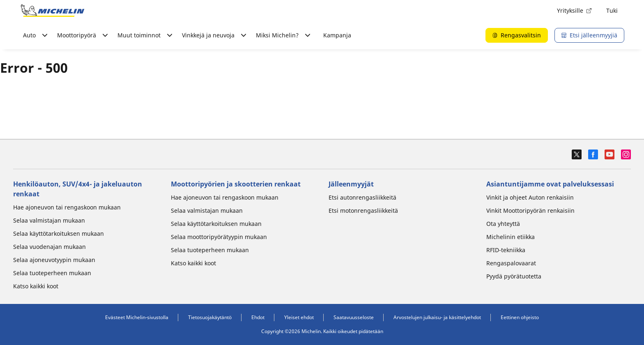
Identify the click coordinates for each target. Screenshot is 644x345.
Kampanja (337, 35)
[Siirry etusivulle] (53, 11)
